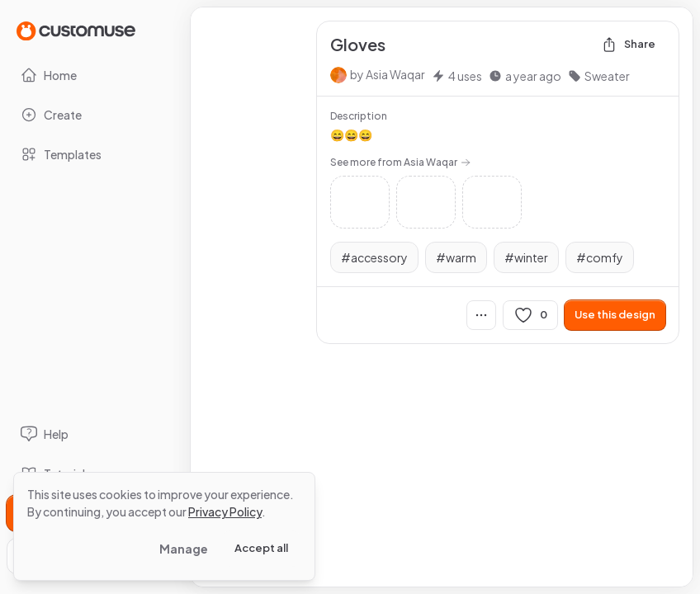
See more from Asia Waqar (400, 162)
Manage (184, 549)
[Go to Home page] (76, 30)
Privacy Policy (225, 511)
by (388, 74)
